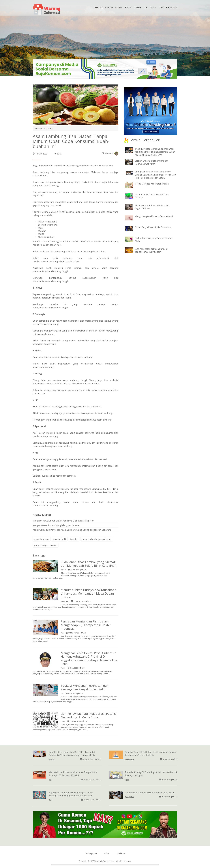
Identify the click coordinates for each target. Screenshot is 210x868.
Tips (146, 8)
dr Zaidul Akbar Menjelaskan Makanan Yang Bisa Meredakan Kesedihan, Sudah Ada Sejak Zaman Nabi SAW (155, 152)
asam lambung (42, 539)
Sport (153, 8)
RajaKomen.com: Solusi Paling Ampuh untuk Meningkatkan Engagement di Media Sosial (71, 794)
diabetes (74, 539)
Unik (161, 8)
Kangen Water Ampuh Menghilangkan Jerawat (56, 525)
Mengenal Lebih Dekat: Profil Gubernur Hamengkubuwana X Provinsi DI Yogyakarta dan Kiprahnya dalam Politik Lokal (89, 658)
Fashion (109, 8)
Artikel (107, 853)
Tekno (137, 8)
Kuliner (119, 8)
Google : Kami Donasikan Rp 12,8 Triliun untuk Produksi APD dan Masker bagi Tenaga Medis (72, 754)
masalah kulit (59, 539)
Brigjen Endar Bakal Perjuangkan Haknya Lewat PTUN (151, 162)
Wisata (99, 8)
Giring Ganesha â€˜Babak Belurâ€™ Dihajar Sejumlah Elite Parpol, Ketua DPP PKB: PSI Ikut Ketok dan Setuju (155, 175)
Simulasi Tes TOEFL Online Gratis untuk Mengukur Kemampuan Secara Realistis (151, 754)
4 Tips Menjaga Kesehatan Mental (152, 184)
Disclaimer (121, 853)
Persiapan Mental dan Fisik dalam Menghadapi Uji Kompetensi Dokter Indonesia (86, 625)
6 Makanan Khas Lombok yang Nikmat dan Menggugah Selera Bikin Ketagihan (89, 564)
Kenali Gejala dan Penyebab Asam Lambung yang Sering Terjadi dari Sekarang (72, 530)
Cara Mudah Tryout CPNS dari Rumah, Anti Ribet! (150, 793)
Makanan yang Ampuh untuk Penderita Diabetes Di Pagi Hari (63, 521)
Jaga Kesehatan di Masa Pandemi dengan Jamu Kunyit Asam (151, 250)
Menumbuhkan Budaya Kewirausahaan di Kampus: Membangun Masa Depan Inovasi (89, 593)
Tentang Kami (91, 853)
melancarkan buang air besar (97, 539)
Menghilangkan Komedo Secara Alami (154, 216)
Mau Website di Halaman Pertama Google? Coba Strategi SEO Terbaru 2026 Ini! (73, 774)
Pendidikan (172, 8)
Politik (128, 8)
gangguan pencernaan (46, 545)
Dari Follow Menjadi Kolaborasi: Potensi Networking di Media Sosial (89, 715)
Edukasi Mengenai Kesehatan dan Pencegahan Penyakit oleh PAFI (85, 687)
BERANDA (40, 128)
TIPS (50, 128)
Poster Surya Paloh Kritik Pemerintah (153, 227)
